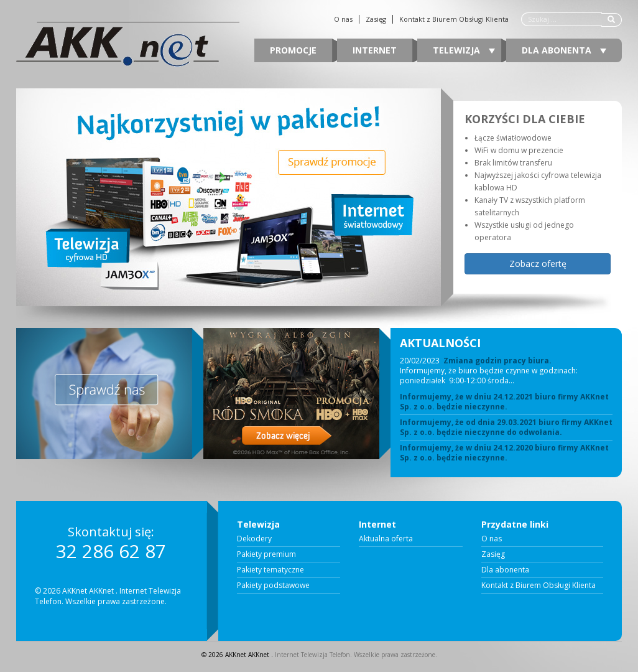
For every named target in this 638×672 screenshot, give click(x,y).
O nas (343, 19)
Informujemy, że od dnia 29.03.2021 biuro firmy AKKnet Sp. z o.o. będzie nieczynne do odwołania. (506, 427)
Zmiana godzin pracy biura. (497, 361)
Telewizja (464, 50)
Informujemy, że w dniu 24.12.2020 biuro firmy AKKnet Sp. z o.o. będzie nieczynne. (504, 453)
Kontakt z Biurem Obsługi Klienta (454, 19)
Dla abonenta (564, 50)
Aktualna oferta (386, 539)
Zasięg (376, 19)
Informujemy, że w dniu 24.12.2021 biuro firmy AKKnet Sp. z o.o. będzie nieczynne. (504, 402)
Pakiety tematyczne (270, 570)
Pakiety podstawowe (273, 586)
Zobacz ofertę (538, 264)
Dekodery (254, 539)
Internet (375, 50)
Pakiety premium (266, 554)
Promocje (293, 50)
